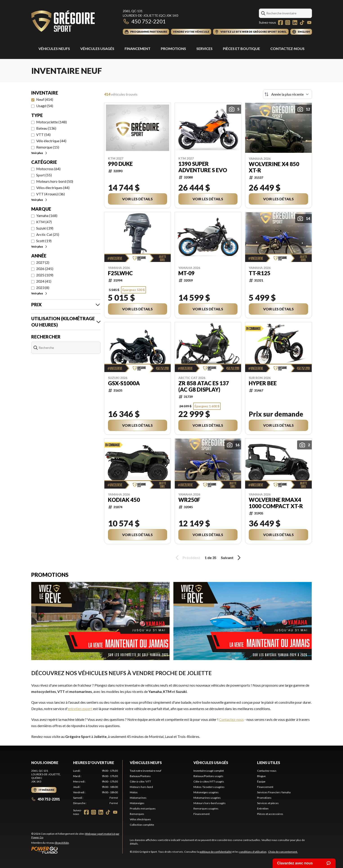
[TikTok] (302, 23)
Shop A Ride (62, 843)
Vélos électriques (140, 819)
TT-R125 (260, 273)
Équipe (261, 781)
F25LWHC (120, 273)
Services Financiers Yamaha (274, 792)
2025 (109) (45, 275)
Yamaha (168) (47, 215)
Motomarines (138, 798)
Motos (134, 792)
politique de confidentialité (216, 852)
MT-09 (186, 273)
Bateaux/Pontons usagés (208, 776)
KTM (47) (44, 222)
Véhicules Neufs (54, 48)
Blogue (261, 776)
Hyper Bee (263, 383)
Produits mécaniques (143, 808)
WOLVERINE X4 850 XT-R (274, 167)
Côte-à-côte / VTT (140, 781)
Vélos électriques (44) (53, 188)
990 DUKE (120, 164)
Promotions (173, 48)
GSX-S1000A (124, 383)
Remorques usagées (206, 808)
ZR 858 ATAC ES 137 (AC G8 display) (204, 386)
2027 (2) (43, 262)
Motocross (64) (48, 169)
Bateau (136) (46, 128)
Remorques (137, 814)
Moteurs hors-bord (141, 787)
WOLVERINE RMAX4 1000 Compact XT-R (276, 503)
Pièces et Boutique (241, 48)
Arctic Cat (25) (48, 234)
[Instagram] (288, 23)
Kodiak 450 (124, 500)
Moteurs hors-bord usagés (210, 803)
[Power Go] (77, 850)
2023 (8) (43, 287)
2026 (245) (45, 269)
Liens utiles (269, 763)
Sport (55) (44, 175)
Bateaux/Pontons (140, 776)
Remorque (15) (48, 147)
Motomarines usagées (207, 798)
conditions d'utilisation (253, 852)
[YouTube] (309, 23)
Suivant (231, 558)
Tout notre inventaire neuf (146, 771)
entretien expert (80, 709)
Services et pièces (268, 803)
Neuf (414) (45, 99)
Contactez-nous (287, 48)
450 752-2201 (144, 21)
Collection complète (142, 825)
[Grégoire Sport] (63, 22)
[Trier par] (287, 94)
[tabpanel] (95, 787)
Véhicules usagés (97, 48)
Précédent (187, 558)
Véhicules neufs (146, 763)
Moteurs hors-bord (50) (55, 181)
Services (204, 48)
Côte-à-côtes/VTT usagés (209, 781)
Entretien (263, 808)
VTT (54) (43, 134)
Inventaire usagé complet (209, 771)
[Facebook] (280, 23)
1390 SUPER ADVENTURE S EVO (203, 167)
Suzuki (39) (45, 228)
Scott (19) (44, 241)
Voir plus (39, 153)
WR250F (189, 500)
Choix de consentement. (283, 852)
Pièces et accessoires (270, 814)
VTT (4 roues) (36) (50, 194)
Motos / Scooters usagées (209, 787)
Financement (138, 48)
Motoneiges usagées (206, 792)
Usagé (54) (45, 106)
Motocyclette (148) (52, 122)
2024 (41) (44, 281)
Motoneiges (137, 803)
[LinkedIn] (295, 23)
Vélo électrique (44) (51, 141)
